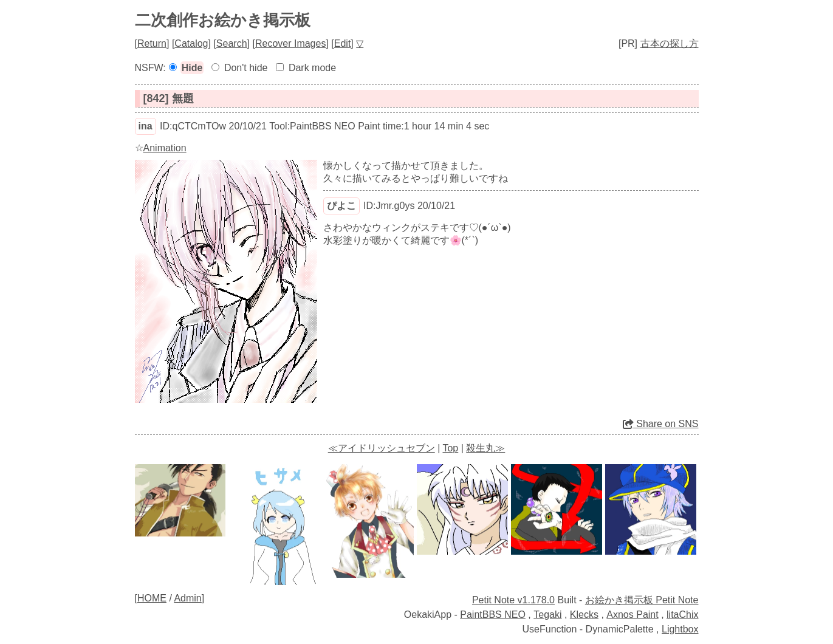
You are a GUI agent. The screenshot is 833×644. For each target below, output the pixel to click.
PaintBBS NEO (493, 615)
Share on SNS (661, 424)
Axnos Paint (632, 615)
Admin (187, 598)
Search (232, 43)
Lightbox (680, 629)
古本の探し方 (670, 43)
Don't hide (246, 68)
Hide (192, 68)
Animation (165, 148)
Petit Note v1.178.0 (513, 600)
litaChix (682, 615)
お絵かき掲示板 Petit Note (642, 600)
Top (450, 448)
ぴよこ (341, 206)
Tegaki (547, 615)
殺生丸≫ (485, 448)
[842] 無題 (169, 98)
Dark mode (312, 68)
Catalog (191, 43)
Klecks (584, 615)
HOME (152, 598)
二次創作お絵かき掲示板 (223, 20)
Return (152, 43)
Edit (343, 43)
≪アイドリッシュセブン (382, 448)
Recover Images (291, 43)
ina (146, 126)
